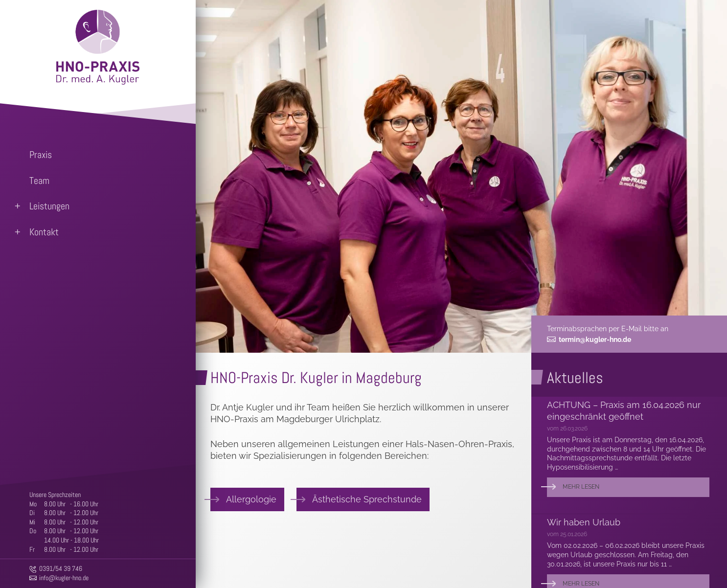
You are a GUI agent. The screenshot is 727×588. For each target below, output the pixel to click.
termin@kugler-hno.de (595, 339)
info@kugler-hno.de (64, 578)
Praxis (41, 155)
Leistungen (49, 206)
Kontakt (44, 232)
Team (39, 181)
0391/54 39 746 (61, 568)
